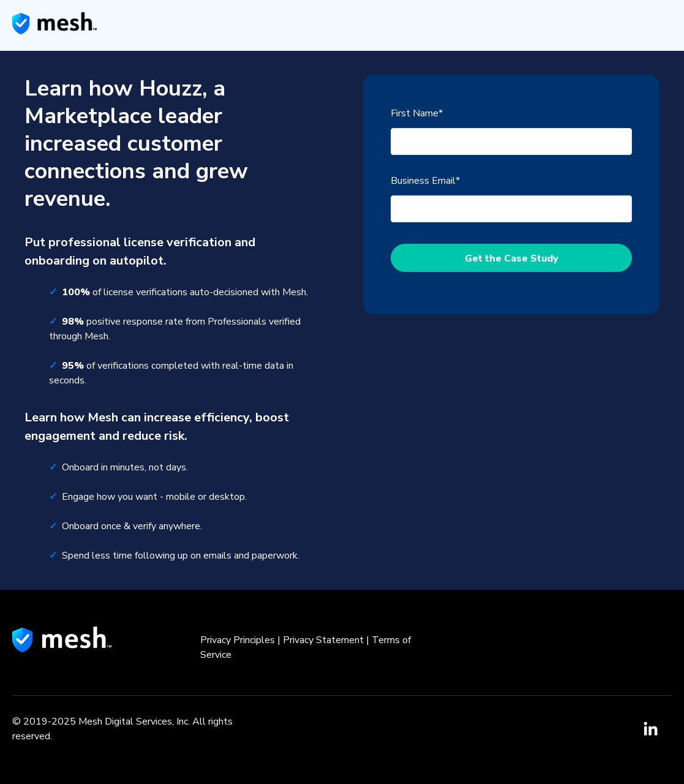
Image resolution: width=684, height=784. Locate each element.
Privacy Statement (323, 640)
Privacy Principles (238, 640)
